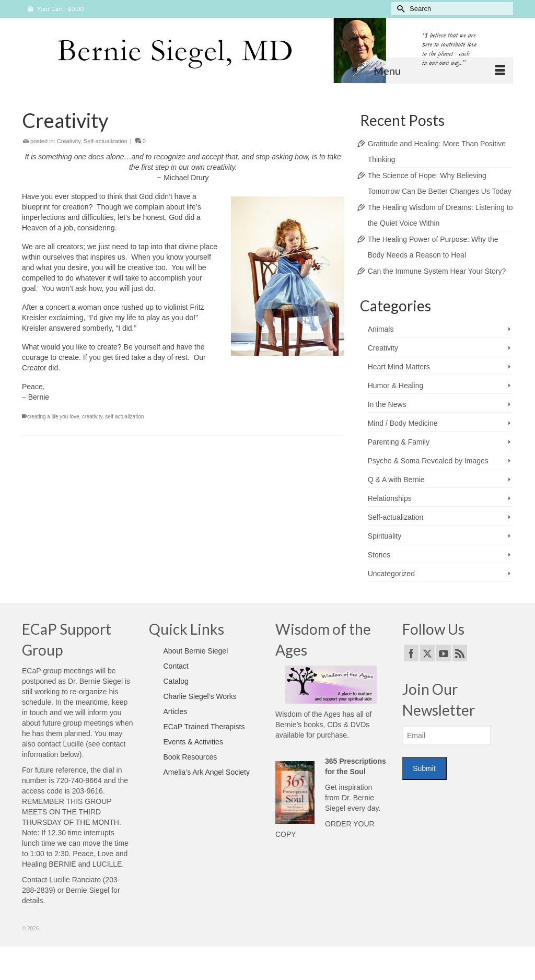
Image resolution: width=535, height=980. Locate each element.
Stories (379, 555)
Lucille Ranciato (75, 880)
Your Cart (55, 9)
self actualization (124, 417)
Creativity (69, 141)
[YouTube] (444, 653)
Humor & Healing (396, 386)
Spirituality (385, 536)
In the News (387, 404)
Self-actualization (106, 141)
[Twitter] (427, 653)
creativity (92, 417)
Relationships (390, 498)
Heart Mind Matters (399, 367)
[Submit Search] (399, 9)
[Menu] (439, 71)
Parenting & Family (399, 442)
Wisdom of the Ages (308, 714)
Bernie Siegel (88, 890)
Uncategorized (391, 574)
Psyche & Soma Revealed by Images (428, 461)
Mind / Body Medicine (403, 423)
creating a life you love (53, 417)
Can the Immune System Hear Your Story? (437, 271)
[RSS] (460, 653)
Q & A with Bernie (396, 480)
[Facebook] (411, 653)
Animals (381, 329)
